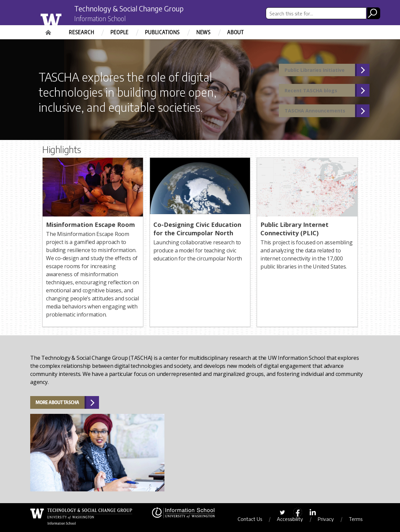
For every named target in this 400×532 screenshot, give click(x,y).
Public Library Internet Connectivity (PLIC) (294, 229)
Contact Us (253, 519)
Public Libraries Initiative (319, 71)
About (236, 32)
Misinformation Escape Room (90, 225)
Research (81, 32)
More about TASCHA (57, 402)
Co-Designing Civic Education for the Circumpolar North (197, 229)
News (204, 32)
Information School (104, 19)
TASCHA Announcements (319, 116)
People (119, 32)
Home (49, 30)
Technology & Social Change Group (137, 9)
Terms (359, 519)
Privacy (329, 519)
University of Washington (65, 18)
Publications (162, 32)
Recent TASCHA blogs (315, 94)
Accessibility (293, 519)
